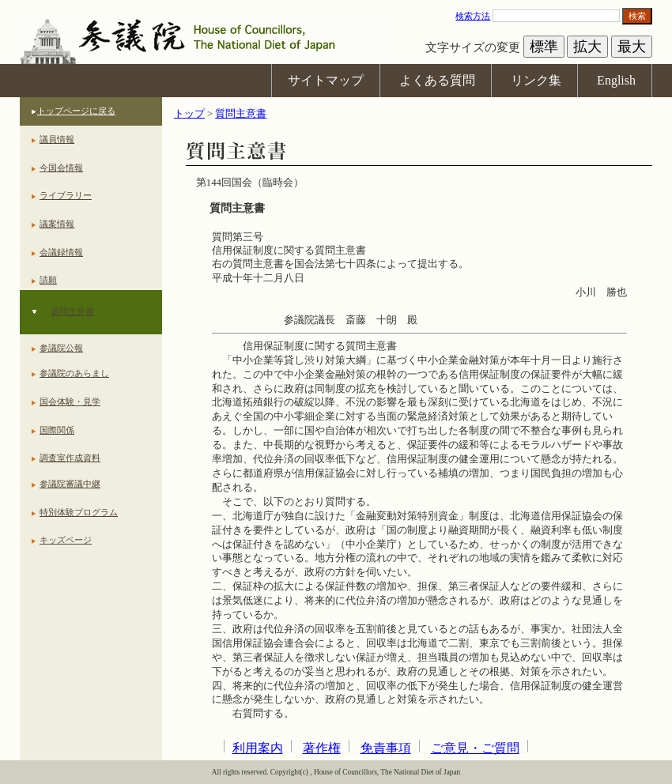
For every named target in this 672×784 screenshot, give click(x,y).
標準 (544, 47)
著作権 (322, 748)
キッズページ (66, 540)
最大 (632, 47)
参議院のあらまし (74, 373)
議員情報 (57, 139)
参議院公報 (61, 348)
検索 (637, 16)
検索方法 (473, 16)
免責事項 (386, 748)
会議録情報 (61, 252)
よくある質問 (437, 80)
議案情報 (57, 224)
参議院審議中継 (70, 484)
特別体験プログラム (79, 512)
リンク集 (536, 80)
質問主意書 (72, 311)
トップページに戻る (76, 111)
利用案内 (258, 748)
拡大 (587, 47)
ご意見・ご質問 (475, 748)
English (616, 80)
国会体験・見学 (70, 401)
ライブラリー (66, 195)
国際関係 (57, 430)
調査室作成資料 (70, 458)
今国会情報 (61, 168)
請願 (48, 280)
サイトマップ (326, 80)
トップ (189, 114)
